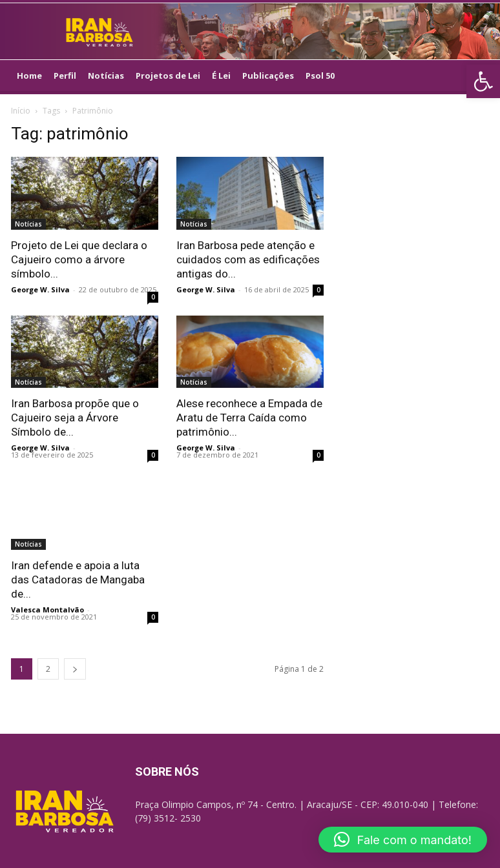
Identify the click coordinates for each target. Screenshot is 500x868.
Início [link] (21, 111)
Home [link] (29, 76)
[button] (403, 840)
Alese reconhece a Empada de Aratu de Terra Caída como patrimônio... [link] (249, 418)
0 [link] (153, 297)
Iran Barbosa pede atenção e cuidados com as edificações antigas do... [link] (248, 259)
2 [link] (48, 669)
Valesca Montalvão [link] (47, 610)
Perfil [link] (65, 76)
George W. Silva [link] (40, 289)
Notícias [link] (106, 76)
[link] (483, 81)
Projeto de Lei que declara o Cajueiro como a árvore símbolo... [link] (79, 259)
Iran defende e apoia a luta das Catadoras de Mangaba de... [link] (78, 580)
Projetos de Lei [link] (168, 76)
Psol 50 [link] (320, 76)
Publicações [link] (268, 76)
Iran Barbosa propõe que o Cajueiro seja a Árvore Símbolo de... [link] (75, 418)
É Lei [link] (221, 76)
